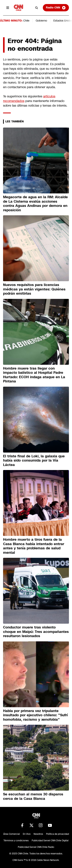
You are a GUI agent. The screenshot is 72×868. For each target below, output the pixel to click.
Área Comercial (12, 834)
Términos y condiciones (16, 841)
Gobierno (41, 21)
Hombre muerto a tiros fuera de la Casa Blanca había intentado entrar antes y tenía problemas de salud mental (34, 546)
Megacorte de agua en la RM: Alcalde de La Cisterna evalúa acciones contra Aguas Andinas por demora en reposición (35, 204)
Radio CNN (56, 8)
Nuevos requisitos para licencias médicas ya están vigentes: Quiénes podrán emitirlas (34, 289)
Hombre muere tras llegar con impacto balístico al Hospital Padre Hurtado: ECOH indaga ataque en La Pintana (34, 375)
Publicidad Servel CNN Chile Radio (36, 847)
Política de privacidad (58, 834)
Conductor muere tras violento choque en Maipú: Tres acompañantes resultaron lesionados (36, 632)
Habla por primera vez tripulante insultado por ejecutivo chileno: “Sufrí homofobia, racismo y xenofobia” (35, 715)
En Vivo (27, 834)
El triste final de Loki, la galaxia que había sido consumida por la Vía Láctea (34, 461)
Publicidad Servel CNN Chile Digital (50, 841)
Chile (26, 21)
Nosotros (38, 834)
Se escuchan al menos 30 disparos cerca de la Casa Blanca (33, 796)
